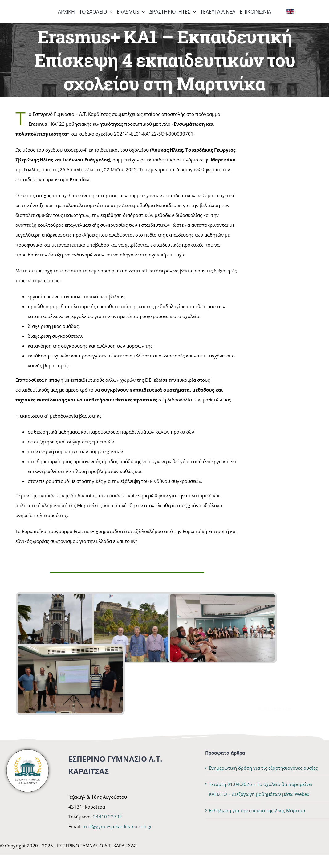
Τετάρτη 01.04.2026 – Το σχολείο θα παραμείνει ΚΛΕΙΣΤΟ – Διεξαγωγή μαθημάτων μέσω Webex (286, 336)
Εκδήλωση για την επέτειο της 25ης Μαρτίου (281, 382)
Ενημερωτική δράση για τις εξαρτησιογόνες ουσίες (287, 291)
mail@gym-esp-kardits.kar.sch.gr (117, 826)
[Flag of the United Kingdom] (290, 11)
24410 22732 (108, 817)
